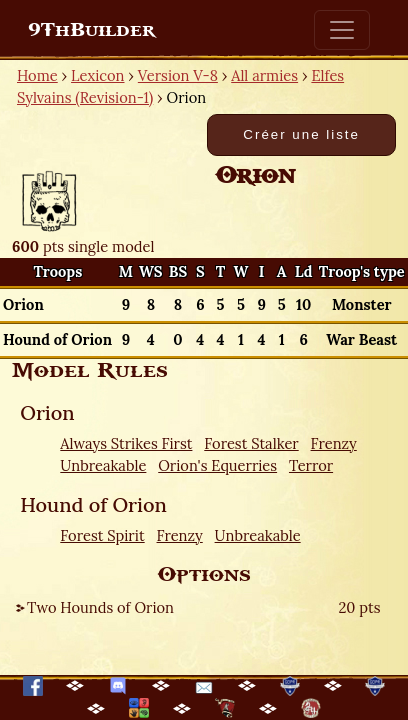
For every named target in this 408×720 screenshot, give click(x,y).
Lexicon (97, 75)
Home (37, 75)
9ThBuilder (91, 30)
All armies (264, 75)
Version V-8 (178, 75)
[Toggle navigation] (342, 30)
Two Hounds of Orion (100, 607)
